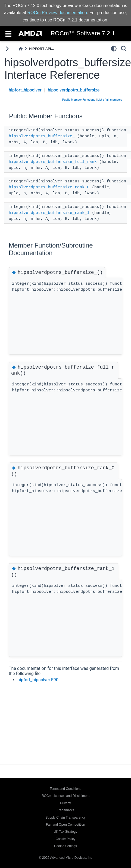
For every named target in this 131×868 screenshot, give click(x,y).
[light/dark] (114, 49)
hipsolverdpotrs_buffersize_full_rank (53, 162)
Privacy (65, 803)
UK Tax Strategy (65, 832)
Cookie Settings (65, 846)
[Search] (124, 49)
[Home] (21, 49)
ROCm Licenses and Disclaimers (65, 796)
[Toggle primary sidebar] (7, 49)
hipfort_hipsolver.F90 (38, 680)
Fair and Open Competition (65, 825)
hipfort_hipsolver (25, 90)
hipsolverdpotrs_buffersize (74, 90)
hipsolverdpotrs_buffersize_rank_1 (49, 213)
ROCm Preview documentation (57, 13)
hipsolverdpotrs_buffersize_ (42, 136)
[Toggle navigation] (8, 33)
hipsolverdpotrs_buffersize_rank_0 (49, 187)
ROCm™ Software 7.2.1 (83, 33)
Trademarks (65, 810)
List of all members (110, 100)
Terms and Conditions (65, 789)
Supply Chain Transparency (65, 818)
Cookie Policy (66, 839)
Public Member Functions (79, 100)
